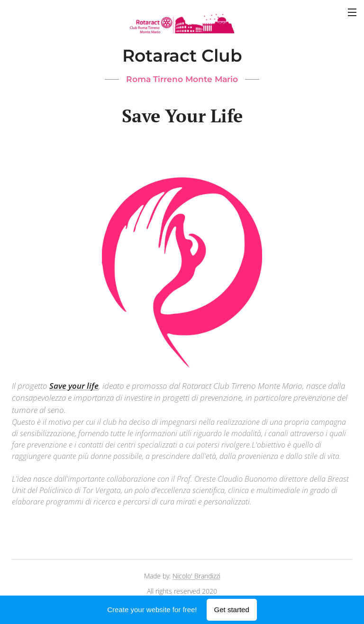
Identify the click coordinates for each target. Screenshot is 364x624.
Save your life (74, 385)
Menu (352, 12)
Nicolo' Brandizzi (196, 576)
